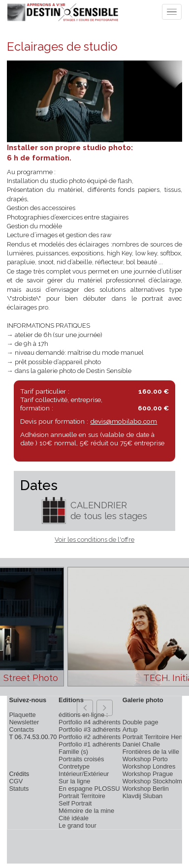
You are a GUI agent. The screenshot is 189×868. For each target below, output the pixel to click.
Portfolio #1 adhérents (90, 744)
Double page (141, 722)
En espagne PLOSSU (89, 789)
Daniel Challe (142, 744)
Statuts (19, 789)
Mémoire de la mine (86, 811)
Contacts (21, 729)
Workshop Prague (148, 774)
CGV (16, 781)
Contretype (74, 766)
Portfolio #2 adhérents (90, 737)
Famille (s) (73, 752)
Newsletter (24, 722)
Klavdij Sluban (143, 796)
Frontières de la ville (151, 752)
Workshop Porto (145, 759)
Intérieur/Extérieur (84, 774)
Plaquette (22, 715)
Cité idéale (74, 818)
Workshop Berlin (146, 789)
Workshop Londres (149, 766)
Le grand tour (78, 825)
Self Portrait (75, 803)
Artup (130, 729)
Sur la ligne (74, 781)
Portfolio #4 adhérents (90, 722)
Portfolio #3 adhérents (90, 729)
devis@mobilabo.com (124, 421)
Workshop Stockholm (152, 781)
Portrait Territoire (82, 796)
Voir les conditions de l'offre (94, 540)
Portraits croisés (81, 759)
